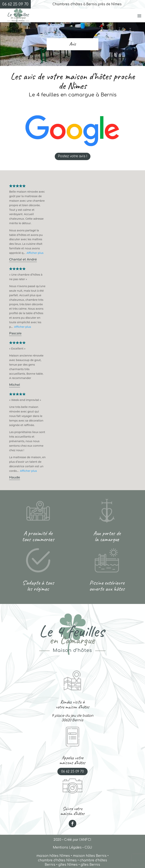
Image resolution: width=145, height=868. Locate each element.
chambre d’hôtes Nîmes (57, 860)
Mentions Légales (67, 847)
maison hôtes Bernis (90, 856)
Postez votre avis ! (73, 156)
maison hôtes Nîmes (53, 856)
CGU (88, 847)
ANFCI (86, 840)
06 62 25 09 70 (72, 772)
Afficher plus (35, 253)
